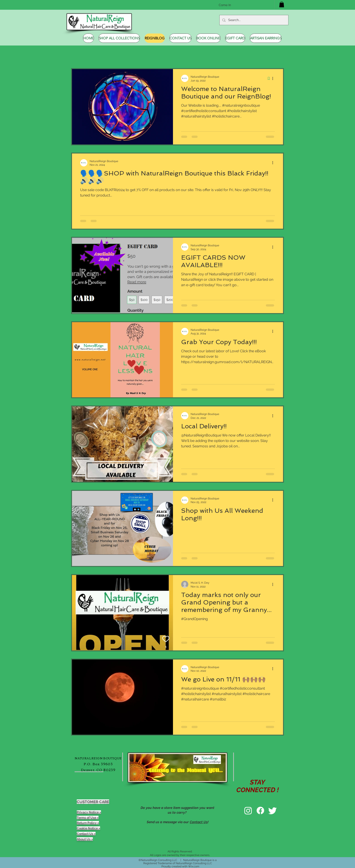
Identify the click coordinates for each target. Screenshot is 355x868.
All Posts (93, 55)
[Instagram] (248, 810)
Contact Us (199, 822)
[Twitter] (273, 810)
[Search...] (253, 20)
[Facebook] (260, 810)
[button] (282, 4)
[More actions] (274, 78)
